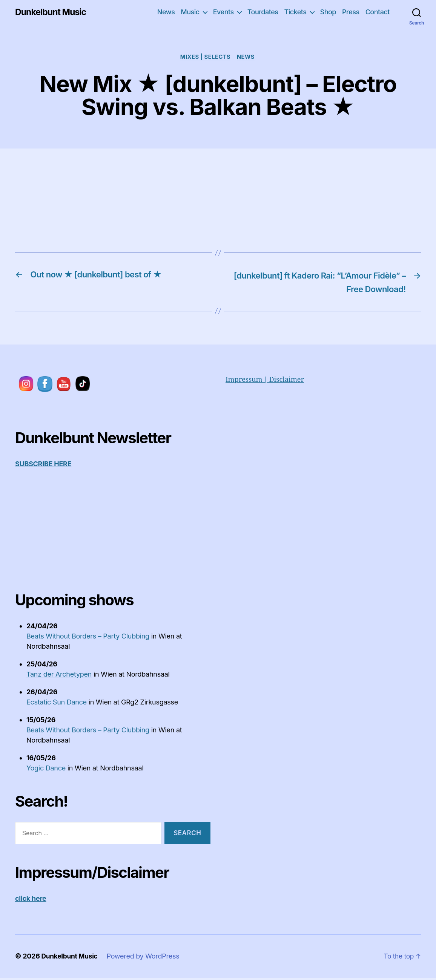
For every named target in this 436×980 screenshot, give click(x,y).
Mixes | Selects (205, 58)
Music (190, 12)
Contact (378, 12)
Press (351, 12)
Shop (328, 12)
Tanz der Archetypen (59, 676)
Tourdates (263, 12)
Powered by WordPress (145, 958)
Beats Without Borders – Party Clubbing (88, 638)
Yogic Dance (46, 770)
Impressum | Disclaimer (265, 382)
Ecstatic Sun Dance (57, 704)
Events (223, 12)
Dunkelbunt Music (52, 12)
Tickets (295, 12)
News (166, 12)
